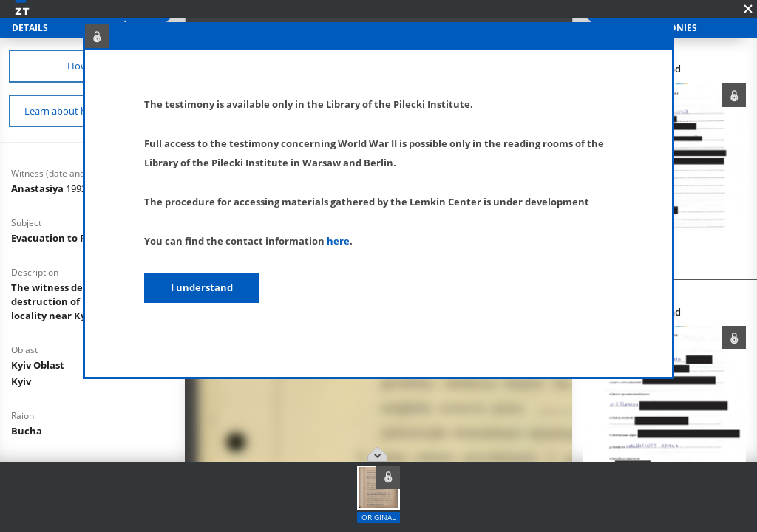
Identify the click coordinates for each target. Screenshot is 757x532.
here (338, 241)
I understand (202, 287)
